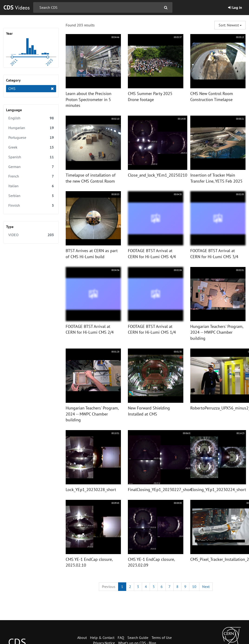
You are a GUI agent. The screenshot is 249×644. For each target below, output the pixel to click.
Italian (31, 186)
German (31, 167)
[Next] (206, 587)
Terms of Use (162, 638)
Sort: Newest (230, 25)
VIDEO (31, 235)
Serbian (31, 196)
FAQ (121, 638)
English (31, 118)
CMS (31, 89)
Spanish (31, 157)
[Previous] (109, 587)
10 (194, 587)
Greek (31, 147)
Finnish (31, 205)
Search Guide (138, 638)
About (82, 638)
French (31, 176)
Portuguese (31, 138)
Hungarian (31, 128)
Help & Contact (102, 638)
